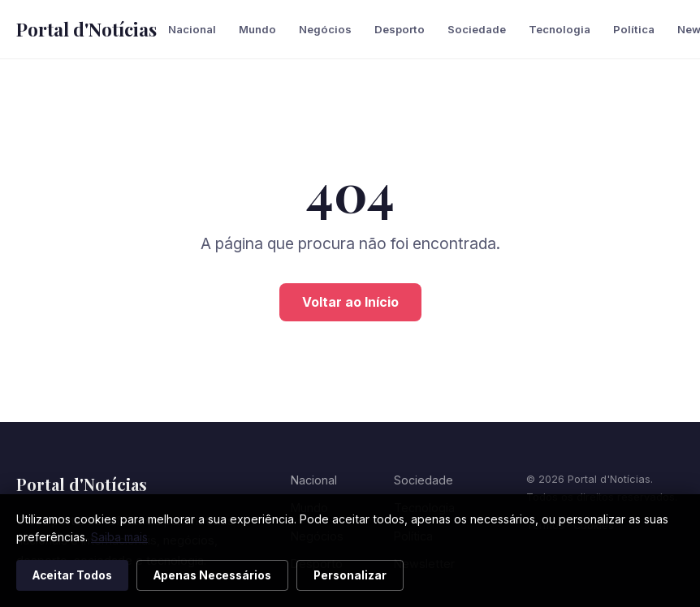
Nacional (192, 29)
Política (634, 29)
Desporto (400, 29)
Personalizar (350, 575)
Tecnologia (560, 29)
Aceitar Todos (72, 575)
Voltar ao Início (350, 302)
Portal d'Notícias (86, 29)
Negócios (325, 29)
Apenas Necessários (212, 575)
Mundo (257, 29)
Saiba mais (119, 537)
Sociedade (477, 29)
